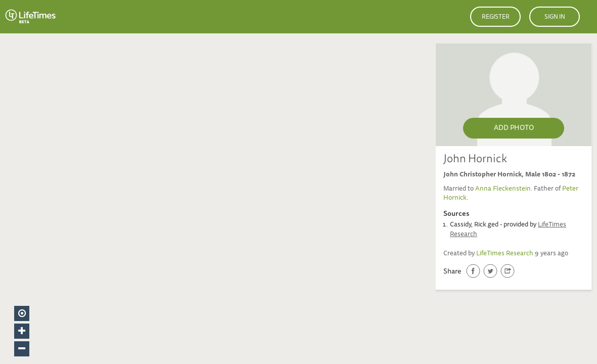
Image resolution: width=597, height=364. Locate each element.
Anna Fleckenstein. (504, 189)
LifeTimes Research (505, 254)
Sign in (555, 17)
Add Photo (514, 128)
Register (496, 17)
